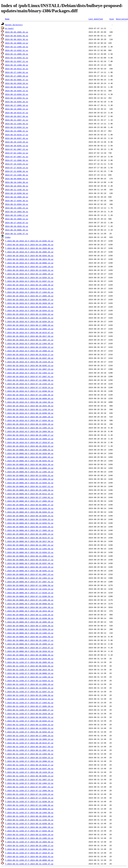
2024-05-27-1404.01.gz (17, 72)
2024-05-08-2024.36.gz (17, 39)
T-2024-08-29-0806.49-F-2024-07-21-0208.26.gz (29, 596)
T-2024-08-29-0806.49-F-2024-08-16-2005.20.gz (29, 622)
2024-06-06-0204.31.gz (17, 87)
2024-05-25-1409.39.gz (17, 65)
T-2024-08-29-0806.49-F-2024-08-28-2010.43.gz (29, 651)
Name (7, 19)
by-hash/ (9, 28)
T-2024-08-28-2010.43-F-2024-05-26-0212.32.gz (29, 288)
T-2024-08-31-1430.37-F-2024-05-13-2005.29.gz (29, 684)
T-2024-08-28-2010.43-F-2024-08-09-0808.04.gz (29, 398)
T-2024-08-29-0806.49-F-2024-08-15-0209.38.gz (29, 618)
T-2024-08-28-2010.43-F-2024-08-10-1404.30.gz (29, 402)
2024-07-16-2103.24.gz (17, 164)
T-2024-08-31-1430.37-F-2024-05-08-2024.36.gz (29, 670)
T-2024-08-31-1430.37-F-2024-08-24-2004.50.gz (29, 842)
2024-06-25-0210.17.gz (17, 135)
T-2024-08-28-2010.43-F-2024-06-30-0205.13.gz (29, 365)
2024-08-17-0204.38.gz (17, 201)
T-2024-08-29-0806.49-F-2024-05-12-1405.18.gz (29, 472)
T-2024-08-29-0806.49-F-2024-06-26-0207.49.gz (29, 563)
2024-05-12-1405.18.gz (17, 47)
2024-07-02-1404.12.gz (17, 153)
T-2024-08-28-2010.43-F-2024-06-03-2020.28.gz (29, 303)
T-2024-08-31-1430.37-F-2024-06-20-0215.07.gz (29, 743)
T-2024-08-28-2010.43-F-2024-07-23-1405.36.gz (29, 395)
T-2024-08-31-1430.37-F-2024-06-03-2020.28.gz (29, 714)
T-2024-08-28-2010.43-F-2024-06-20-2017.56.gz (29, 336)
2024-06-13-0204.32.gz (17, 94)
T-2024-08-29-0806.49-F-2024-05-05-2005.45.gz (29, 457)
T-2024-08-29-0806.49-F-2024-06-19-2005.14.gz (29, 534)
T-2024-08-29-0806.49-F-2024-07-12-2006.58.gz (29, 585)
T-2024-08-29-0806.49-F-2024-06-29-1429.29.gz (29, 567)
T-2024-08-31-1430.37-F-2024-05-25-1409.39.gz (29, 695)
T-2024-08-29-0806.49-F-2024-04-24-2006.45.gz (29, 450)
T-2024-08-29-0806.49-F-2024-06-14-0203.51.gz (29, 523)
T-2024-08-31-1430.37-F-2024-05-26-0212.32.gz (29, 699)
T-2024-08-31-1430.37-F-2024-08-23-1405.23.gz (29, 838)
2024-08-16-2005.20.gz (17, 197)
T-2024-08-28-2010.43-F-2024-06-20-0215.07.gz (29, 332)
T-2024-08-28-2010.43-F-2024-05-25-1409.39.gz (29, 285)
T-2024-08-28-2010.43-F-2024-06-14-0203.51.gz (29, 318)
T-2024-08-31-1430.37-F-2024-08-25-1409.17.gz (29, 845)
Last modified (96, 19)
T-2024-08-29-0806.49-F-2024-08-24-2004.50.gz (29, 637)
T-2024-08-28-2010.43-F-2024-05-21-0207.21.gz (29, 281)
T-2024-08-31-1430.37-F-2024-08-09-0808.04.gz (29, 809)
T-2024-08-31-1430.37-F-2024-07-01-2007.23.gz (29, 779)
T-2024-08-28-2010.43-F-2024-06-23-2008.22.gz (29, 351)
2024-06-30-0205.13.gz (17, 146)
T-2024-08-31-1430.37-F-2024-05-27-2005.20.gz (29, 706)
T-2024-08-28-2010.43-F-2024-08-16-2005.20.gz (29, 417)
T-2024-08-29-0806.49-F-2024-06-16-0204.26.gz (29, 527)
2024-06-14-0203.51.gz (17, 98)
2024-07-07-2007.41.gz (17, 157)
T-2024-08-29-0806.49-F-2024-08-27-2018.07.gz (29, 648)
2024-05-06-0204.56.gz (17, 36)
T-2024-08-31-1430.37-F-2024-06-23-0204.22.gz (29, 758)
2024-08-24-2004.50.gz (17, 212)
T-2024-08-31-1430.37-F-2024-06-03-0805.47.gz (29, 710)
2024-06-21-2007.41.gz (17, 120)
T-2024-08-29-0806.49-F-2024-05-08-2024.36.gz (29, 464)
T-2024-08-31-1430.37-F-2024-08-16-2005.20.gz (29, 827)
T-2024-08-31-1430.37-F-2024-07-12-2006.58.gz (29, 790)
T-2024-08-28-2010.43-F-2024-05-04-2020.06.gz (29, 248)
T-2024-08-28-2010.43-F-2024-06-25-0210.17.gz (29, 354)
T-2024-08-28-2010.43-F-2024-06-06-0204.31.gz (29, 307)
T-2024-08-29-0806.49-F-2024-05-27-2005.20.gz (29, 501)
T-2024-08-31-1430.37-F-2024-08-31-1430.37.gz (29, 864)
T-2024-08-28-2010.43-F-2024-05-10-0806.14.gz (29, 263)
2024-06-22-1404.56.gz (17, 124)
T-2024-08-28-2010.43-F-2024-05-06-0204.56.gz (29, 256)
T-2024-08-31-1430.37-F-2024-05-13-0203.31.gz (29, 681)
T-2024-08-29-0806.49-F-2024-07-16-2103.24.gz (29, 589)
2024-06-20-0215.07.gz (17, 113)
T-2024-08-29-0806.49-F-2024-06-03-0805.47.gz (29, 505)
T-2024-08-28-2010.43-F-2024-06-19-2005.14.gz (29, 329)
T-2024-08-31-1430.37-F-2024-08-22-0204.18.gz (29, 834)
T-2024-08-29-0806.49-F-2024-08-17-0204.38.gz (29, 626)
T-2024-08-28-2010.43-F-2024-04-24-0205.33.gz (29, 241)
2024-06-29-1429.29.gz (17, 142)
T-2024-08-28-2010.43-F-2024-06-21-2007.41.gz (29, 340)
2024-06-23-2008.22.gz (17, 131)
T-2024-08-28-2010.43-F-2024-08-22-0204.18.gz (29, 424)
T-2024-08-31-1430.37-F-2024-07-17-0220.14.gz (29, 798)
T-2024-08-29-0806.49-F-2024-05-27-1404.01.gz (29, 497)
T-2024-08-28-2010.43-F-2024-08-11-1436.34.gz (29, 409)
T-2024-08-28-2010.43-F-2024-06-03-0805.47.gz (29, 299)
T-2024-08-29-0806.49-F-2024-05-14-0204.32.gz (29, 483)
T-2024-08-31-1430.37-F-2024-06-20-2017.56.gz (29, 747)
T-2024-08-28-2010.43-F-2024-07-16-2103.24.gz (29, 384)
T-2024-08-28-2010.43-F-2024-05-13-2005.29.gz (29, 274)
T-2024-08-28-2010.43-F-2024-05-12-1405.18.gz (29, 267)
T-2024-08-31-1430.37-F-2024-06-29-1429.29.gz (29, 772)
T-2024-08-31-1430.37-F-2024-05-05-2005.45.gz (29, 662)
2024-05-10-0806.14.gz (17, 43)
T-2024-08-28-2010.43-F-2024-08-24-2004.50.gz (29, 431)
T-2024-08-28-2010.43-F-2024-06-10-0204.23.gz (29, 310)
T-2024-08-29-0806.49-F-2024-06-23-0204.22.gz (29, 552)
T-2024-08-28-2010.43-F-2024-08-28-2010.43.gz (29, 446)
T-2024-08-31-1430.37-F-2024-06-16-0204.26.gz (29, 732)
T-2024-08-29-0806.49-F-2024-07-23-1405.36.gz (29, 600)
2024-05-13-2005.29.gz (17, 54)
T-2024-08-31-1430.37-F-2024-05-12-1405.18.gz (29, 677)
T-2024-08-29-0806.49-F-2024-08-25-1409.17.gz (29, 640)
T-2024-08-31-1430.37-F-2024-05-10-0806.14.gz (29, 673)
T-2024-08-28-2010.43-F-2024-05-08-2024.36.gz (29, 259)
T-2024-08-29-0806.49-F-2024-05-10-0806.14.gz (29, 468)
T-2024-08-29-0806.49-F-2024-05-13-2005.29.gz (29, 479)
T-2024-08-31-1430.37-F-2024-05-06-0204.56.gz (29, 666)
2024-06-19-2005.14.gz (17, 109)
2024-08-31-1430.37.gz (17, 234)
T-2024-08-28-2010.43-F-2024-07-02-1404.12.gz (29, 373)
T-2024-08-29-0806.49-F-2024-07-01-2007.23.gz (29, 574)
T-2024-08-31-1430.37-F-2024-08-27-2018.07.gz (29, 853)
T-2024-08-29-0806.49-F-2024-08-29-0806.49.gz (29, 655)
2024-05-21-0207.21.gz (17, 61)
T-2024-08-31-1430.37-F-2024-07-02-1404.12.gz (29, 783)
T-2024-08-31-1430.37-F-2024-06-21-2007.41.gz (29, 750)
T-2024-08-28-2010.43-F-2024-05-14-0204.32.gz (29, 277)
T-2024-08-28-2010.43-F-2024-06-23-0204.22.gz (29, 347)
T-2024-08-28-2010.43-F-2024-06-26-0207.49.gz (29, 358)
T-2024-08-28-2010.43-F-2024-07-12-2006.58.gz (29, 380)
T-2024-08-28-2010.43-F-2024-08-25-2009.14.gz (29, 439)
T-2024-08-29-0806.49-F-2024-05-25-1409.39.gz (29, 490)
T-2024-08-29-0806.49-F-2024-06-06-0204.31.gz (29, 512)
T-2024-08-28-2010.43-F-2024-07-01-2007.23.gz (29, 369)
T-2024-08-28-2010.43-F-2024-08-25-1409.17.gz (29, 435)
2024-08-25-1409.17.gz (17, 215)
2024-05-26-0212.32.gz (17, 69)
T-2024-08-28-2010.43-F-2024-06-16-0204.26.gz (29, 321)
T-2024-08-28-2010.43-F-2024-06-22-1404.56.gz (29, 343)
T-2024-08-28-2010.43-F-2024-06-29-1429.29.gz (29, 362)
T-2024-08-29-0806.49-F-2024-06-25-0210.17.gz (29, 560)
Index (8, 237)
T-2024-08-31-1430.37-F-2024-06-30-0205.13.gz (29, 776)
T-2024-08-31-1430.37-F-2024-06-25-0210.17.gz (29, 765)
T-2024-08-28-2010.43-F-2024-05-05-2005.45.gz (29, 252)
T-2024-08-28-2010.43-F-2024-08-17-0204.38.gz (29, 420)
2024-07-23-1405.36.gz (17, 175)
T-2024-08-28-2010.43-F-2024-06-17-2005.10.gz (29, 325)
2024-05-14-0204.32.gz (17, 58)
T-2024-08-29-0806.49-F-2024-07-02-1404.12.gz (29, 578)
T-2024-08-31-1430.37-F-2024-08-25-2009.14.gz (29, 849)
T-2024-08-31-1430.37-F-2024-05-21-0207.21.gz (29, 692)
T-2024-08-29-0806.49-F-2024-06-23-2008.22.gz (29, 556)
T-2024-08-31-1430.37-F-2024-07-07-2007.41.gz (29, 787)
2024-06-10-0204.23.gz (17, 91)
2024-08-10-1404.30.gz (17, 182)
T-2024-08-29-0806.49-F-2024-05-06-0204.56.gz (29, 461)
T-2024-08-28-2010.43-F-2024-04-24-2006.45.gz (29, 245)
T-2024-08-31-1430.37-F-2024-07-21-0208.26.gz (29, 801)
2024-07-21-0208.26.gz (17, 171)
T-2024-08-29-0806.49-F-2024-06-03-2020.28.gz (29, 508)
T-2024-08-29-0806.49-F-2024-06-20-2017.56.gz (29, 541)
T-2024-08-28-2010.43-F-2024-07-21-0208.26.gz (29, 391)
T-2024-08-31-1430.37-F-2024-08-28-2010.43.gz (29, 856)
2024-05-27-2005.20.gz (17, 76)
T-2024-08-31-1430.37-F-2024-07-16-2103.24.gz (29, 794)
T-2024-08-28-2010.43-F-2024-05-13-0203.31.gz (29, 270)
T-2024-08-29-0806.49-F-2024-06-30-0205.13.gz (29, 571)
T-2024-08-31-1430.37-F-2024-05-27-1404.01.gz (29, 703)
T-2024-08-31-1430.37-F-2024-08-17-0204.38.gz (29, 831)
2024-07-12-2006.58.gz (17, 160)
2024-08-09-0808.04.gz (17, 179)
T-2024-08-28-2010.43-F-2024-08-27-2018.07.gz (29, 442)
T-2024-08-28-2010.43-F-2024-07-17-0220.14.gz (29, 387)
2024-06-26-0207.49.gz (17, 138)
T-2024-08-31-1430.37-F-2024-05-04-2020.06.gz (29, 659)
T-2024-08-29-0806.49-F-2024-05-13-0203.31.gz (29, 475)
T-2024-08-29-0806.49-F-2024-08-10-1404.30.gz (29, 607)
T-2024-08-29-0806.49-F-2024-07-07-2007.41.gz (29, 582)
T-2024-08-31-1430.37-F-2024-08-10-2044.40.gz (29, 816)
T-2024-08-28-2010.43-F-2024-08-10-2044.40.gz (29, 406)
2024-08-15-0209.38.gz (17, 193)
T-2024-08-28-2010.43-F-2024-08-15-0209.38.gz (29, 413)
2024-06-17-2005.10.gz (17, 105)
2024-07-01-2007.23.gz (17, 149)
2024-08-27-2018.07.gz (17, 223)
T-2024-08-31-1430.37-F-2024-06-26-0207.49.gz (29, 769)
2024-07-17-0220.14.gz (17, 168)
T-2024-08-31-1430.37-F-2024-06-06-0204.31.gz (29, 717)
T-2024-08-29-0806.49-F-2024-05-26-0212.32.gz (29, 494)
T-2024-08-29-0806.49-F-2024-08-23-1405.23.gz (29, 633)
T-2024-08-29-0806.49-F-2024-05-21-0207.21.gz (29, 486)
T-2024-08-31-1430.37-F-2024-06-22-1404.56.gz (29, 754)
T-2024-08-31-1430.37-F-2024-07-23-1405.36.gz (29, 805)
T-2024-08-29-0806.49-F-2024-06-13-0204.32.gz (29, 519)
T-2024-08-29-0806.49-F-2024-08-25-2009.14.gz (29, 644)
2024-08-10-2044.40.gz (17, 186)
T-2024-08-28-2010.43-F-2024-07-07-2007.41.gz (29, 376)
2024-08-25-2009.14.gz (17, 219)
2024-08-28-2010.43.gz (17, 226)
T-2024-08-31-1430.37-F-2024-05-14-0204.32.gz (29, 688)
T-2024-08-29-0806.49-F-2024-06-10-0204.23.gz (29, 516)
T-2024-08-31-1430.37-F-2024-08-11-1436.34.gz (29, 820)
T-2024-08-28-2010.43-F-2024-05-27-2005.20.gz (29, 296)
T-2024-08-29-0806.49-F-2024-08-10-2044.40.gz (29, 611)
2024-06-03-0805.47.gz (17, 80)
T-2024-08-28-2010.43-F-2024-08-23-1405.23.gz (29, 428)
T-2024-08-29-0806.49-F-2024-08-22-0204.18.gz (29, 629)
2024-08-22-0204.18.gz (17, 204)
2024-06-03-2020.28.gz (17, 83)
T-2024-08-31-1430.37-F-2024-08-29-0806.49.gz (29, 860)
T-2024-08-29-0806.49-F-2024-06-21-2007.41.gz (29, 545)
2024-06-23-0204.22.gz (17, 127)
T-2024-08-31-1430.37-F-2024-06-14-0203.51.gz (29, 728)
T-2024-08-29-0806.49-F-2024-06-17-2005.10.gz (29, 530)
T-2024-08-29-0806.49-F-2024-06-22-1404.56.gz (29, 549)
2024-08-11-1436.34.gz (17, 190)
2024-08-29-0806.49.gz (17, 230)
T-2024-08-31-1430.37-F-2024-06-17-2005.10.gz (29, 736)
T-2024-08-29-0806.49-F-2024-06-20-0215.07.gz (29, 538)
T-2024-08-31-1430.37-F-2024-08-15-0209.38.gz (29, 823)
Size (112, 19)
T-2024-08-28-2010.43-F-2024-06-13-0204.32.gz (29, 314)
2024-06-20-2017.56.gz (17, 116)
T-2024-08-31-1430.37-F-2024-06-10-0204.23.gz (29, 721)
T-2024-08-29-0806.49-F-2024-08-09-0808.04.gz (29, 604)
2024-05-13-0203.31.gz (17, 50)
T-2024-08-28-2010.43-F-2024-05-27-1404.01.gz (29, 292)
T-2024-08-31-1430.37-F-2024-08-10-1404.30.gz (29, 812)
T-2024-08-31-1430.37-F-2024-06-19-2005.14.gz (29, 739)
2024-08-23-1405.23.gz (17, 208)
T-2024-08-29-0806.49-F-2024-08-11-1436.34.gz (29, 615)
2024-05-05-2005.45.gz (17, 32)
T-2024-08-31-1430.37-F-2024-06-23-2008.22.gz (29, 761)
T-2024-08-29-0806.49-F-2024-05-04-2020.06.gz (29, 453)
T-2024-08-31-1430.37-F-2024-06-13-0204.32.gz (29, 725)
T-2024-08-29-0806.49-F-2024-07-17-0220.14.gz (29, 593)
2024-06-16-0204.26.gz (17, 102)
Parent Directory (14, 25)
